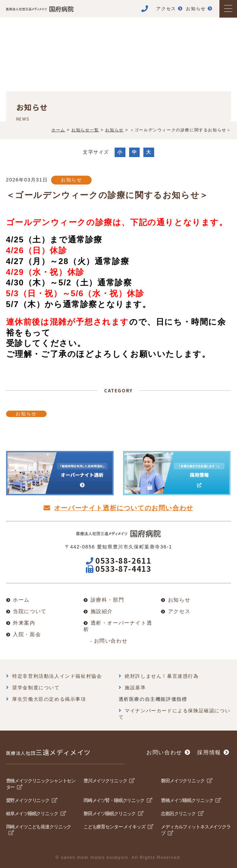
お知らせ (71, 180)
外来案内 (24, 623)
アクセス (179, 611)
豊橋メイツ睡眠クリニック (187, 800)
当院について (30, 611)
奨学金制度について (36, 688)
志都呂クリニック (178, 813)
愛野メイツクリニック (28, 800)
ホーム (21, 600)
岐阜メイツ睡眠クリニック (32, 813)
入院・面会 (27, 634)
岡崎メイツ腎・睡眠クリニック (114, 800)
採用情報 (209, 752)
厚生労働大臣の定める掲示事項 (49, 699)
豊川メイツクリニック (105, 781)
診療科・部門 (108, 600)
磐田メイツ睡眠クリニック (110, 813)
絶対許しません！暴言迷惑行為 (162, 676)
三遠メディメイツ (49, 752)
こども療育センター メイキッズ (114, 827)
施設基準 (135, 688)
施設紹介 (102, 611)
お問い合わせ (111, 641)
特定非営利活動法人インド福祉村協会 (57, 676)
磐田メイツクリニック (183, 781)
